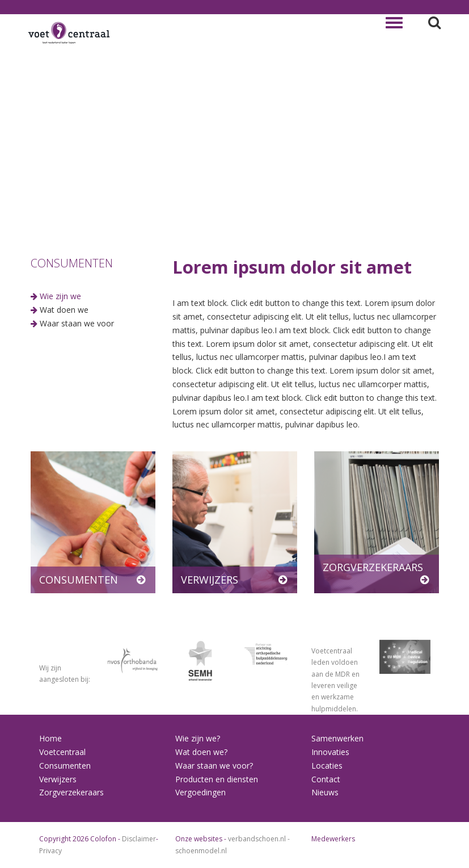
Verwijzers (58, 779)
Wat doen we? (201, 752)
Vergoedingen (200, 792)
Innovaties (330, 752)
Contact (326, 779)
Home (50, 738)
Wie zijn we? (198, 738)
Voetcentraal (62, 752)
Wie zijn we (60, 296)
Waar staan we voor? (214, 766)
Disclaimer (139, 839)
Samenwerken (337, 738)
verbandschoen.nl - (259, 839)
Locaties (327, 766)
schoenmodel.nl (201, 851)
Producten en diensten (217, 779)
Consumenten (65, 766)
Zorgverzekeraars (71, 792)
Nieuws (325, 792)
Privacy (50, 851)
